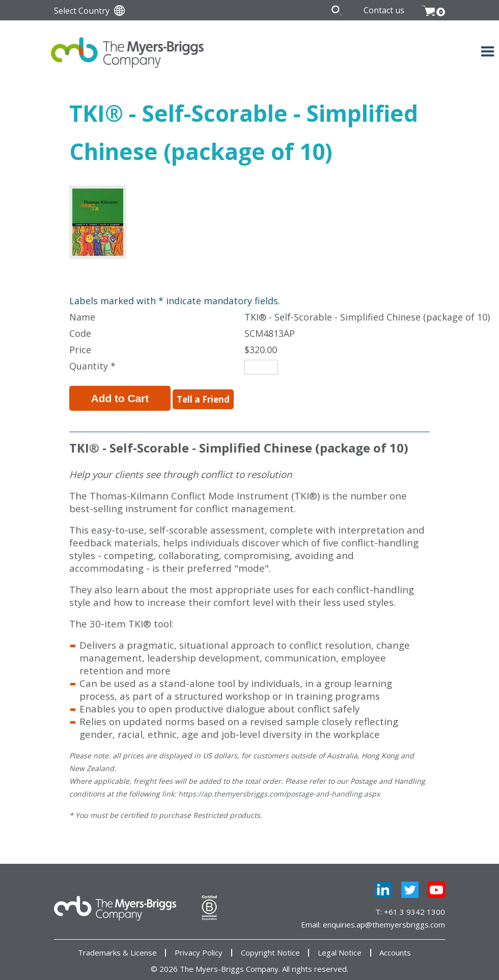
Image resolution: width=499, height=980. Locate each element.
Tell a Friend (186, 396)
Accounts (395, 947)
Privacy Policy (199, 947)
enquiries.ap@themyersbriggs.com (384, 918)
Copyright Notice (270, 947)
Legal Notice (340, 947)
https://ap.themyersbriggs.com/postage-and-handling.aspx (279, 788)
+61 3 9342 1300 (414, 906)
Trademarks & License (117, 947)
